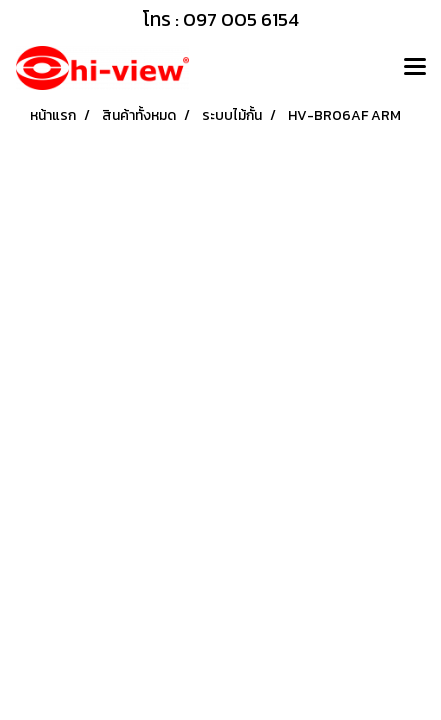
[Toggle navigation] (415, 68)
